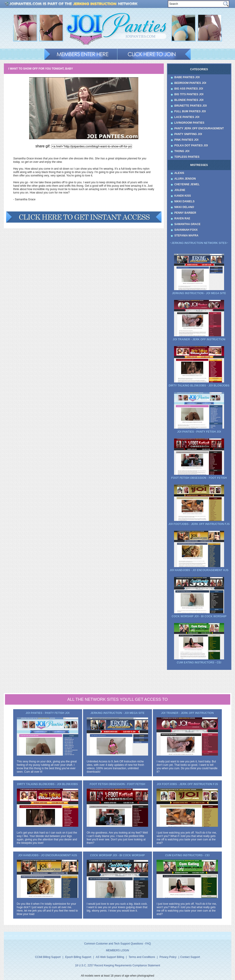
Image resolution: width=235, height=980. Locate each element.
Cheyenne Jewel (187, 184)
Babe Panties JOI (187, 77)
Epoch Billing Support (78, 957)
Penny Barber (185, 213)
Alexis (179, 173)
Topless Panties (187, 157)
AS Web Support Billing (110, 957)
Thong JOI (182, 151)
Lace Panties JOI (187, 117)
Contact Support (190, 957)
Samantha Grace (188, 224)
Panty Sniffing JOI (188, 134)
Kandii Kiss (183, 196)
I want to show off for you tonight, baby (41, 69)
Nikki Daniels (185, 201)
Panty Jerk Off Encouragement (199, 128)
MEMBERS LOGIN (117, 950)
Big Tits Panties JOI (189, 94)
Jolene (180, 190)
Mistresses (199, 165)
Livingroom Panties (190, 123)
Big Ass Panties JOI (189, 89)
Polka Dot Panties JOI (191, 146)
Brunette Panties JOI (191, 106)
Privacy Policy (168, 957)
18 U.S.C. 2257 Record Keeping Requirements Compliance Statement (117, 965)
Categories (199, 69)
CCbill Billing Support (48, 957)
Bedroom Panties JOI (190, 83)
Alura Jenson (185, 179)
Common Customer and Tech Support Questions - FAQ (117, 944)
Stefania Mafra (187, 236)
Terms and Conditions (142, 957)
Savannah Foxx (186, 230)
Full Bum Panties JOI (190, 111)
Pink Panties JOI (187, 140)
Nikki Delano (184, 207)
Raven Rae (182, 219)
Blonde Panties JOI (189, 100)
